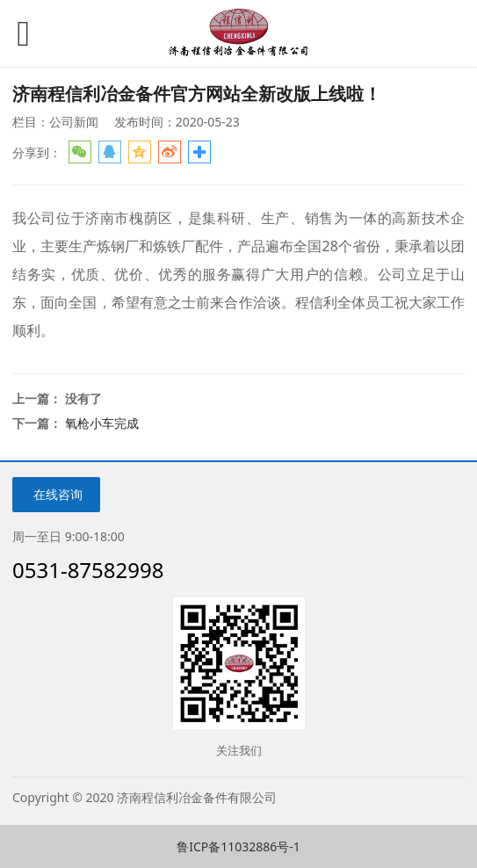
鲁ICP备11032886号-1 (238, 846)
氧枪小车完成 (102, 423)
